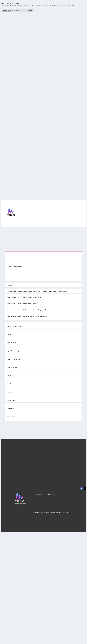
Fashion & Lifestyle (14, 358)
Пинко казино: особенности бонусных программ (22, 303)
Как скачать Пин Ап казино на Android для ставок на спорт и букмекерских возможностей (37, 290)
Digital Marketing (13, 350)
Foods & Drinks (12, 366)
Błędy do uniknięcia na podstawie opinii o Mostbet (24, 296)
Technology (10, 407)
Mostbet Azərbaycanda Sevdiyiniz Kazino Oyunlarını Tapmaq (27, 315)
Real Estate (11, 399)
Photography (11, 391)
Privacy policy (50, 493)
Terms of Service (39, 493)
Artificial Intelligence (15, 325)
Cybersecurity (11, 341)
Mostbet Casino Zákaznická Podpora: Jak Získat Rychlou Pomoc (28, 309)
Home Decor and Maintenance (16, 382)
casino (9, 333)
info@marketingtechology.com (19, 505)
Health (9, 374)
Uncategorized (11, 415)
